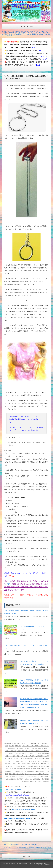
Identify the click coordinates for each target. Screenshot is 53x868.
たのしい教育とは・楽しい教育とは (19, 759)
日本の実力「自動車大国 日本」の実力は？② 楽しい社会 (20, 845)
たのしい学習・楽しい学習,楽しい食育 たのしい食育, (32, 751)
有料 (9, 584)
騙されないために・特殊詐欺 (40, 782)
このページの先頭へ (44, 865)
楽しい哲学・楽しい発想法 (17, 774)
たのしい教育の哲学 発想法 (38, 759)
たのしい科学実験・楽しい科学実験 (30, 761)
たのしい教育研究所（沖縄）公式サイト (24, 864)
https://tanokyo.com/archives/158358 (23, 810)
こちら (33, 48)
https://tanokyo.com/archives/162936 (17, 818)
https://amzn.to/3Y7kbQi (13, 789)
